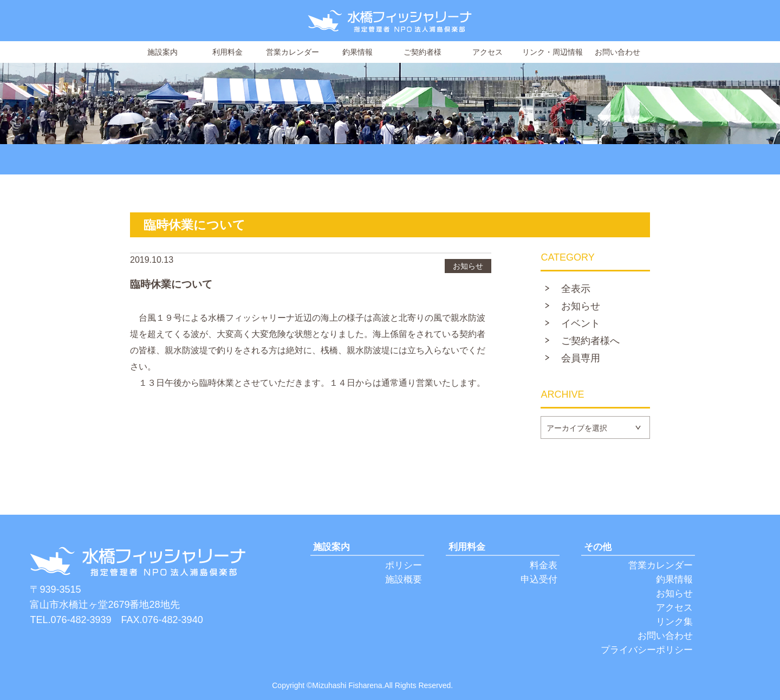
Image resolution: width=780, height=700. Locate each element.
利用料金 (227, 52)
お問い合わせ (617, 52)
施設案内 (162, 52)
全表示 (576, 289)
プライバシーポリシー (647, 650)
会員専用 (581, 358)
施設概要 (404, 579)
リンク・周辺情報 (552, 52)
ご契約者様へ (590, 341)
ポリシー (404, 565)
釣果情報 (357, 52)
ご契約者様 (422, 52)
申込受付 (539, 579)
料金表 (544, 565)
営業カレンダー (292, 52)
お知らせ (581, 306)
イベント (581, 323)
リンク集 (674, 622)
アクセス (487, 52)
